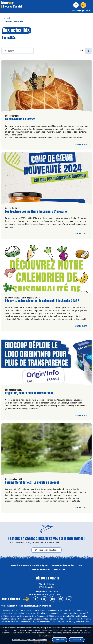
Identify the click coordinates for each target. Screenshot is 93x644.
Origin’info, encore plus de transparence (29, 393)
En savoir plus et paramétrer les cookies (29, 640)
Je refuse (60, 640)
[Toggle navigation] (90, 6)
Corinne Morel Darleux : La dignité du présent (32, 483)
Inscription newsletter (46, 550)
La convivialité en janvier (20, 119)
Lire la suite (81, 144)
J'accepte (77, 640)
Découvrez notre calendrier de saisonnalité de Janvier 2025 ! (42, 301)
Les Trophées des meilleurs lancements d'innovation (37, 212)
